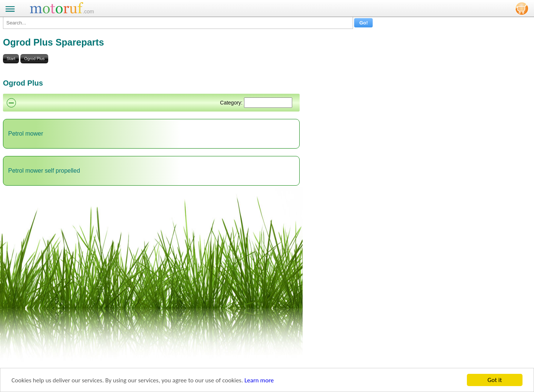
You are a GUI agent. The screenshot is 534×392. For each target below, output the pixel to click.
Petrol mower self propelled (44, 171)
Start (11, 59)
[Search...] (178, 23)
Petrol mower (26, 134)
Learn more (259, 380)
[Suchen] (268, 103)
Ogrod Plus (34, 59)
